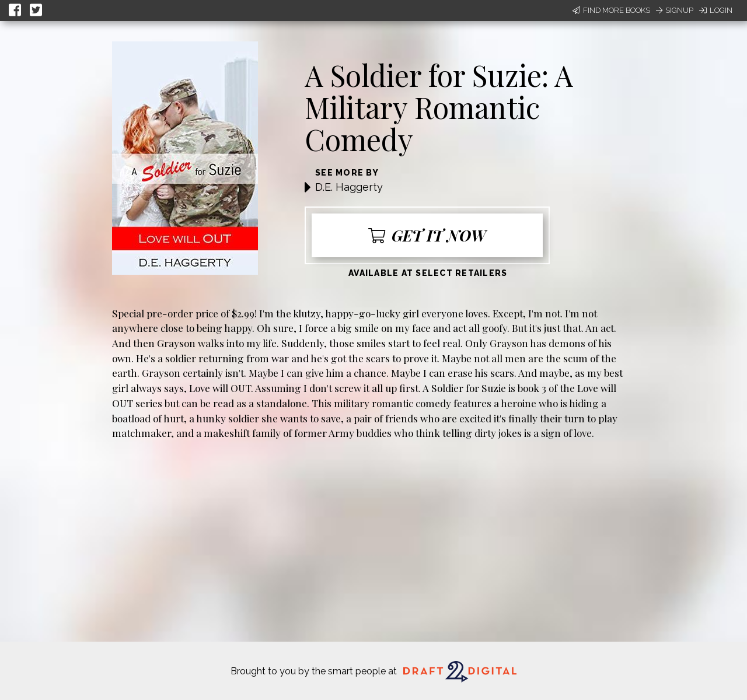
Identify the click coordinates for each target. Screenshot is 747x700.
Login (716, 10)
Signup (675, 10)
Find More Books (611, 10)
